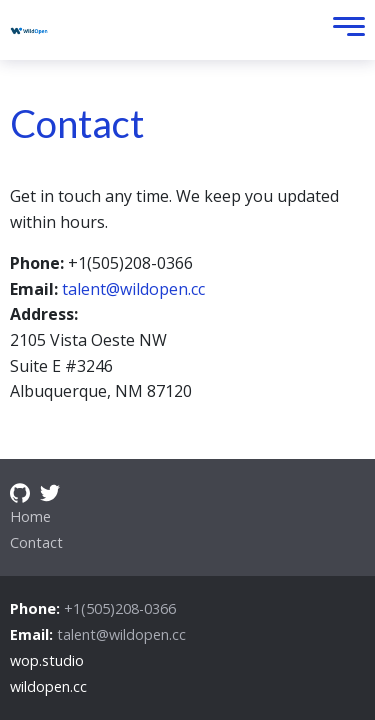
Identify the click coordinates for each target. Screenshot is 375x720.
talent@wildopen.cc (133, 289)
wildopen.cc (48, 686)
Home (30, 516)
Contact (36, 542)
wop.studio (47, 660)
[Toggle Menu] (344, 30)
